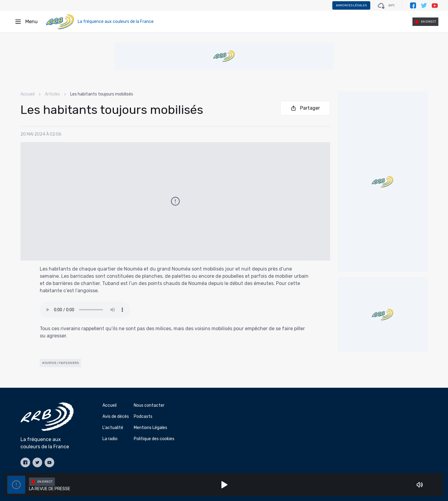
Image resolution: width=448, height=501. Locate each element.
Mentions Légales (150, 428)
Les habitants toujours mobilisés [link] (102, 94)
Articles (52, 94)
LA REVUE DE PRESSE (50, 489)
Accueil (28, 94)
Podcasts (143, 416)
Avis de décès (116, 416)
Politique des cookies (154, 439)
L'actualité (113, 428)
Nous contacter (149, 405)
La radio (110, 439)
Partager (305, 108)
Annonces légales (351, 5)
